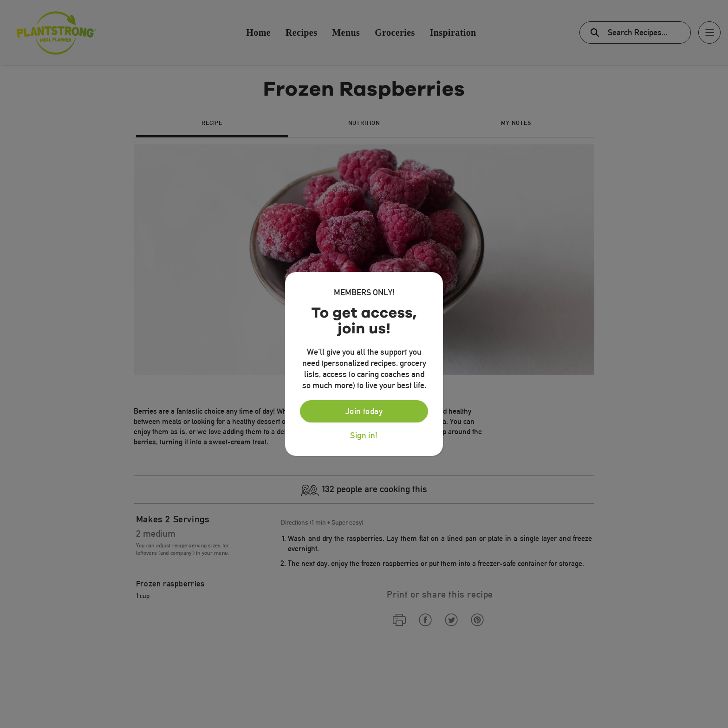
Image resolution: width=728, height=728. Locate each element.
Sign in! (364, 435)
